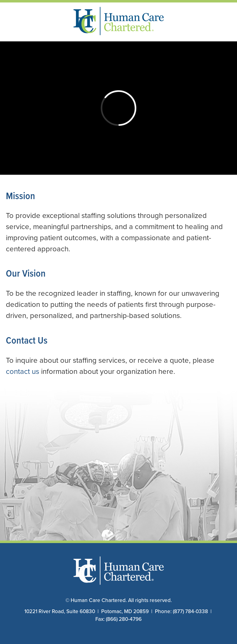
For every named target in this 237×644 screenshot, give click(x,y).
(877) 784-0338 (190, 611)
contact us (23, 371)
